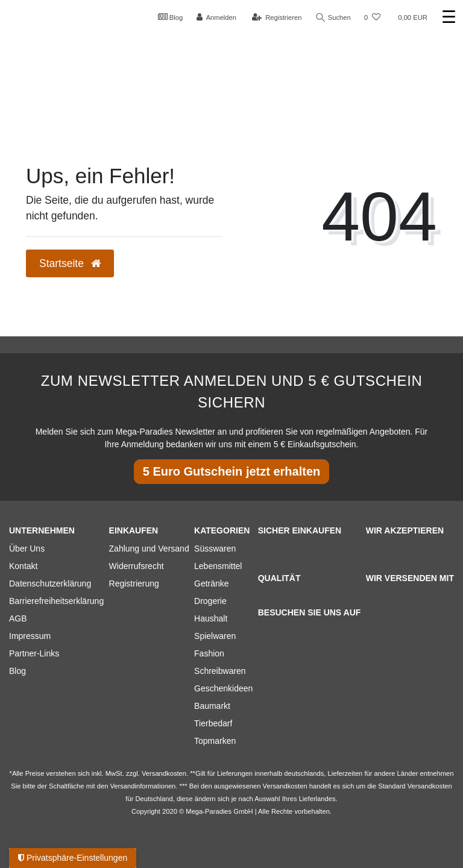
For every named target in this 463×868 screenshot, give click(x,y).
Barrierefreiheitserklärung (56, 601)
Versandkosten (430, 786)
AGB (18, 618)
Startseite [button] (70, 263)
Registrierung (134, 583)
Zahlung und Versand (149, 549)
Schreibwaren (220, 671)
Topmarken (215, 741)
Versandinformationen (143, 786)
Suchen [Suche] (333, 18)
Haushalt (211, 618)
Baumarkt (212, 706)
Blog (171, 17)
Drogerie (210, 601)
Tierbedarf (213, 723)
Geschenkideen (223, 688)
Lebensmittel (218, 566)
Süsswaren (215, 549)
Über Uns (27, 549)
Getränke (212, 583)
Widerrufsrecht (137, 566)
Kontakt (23, 566)
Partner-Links (34, 653)
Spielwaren (215, 636)
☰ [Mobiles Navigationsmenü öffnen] (449, 17)
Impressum (30, 636)
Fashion (209, 653)
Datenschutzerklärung (50, 583)
